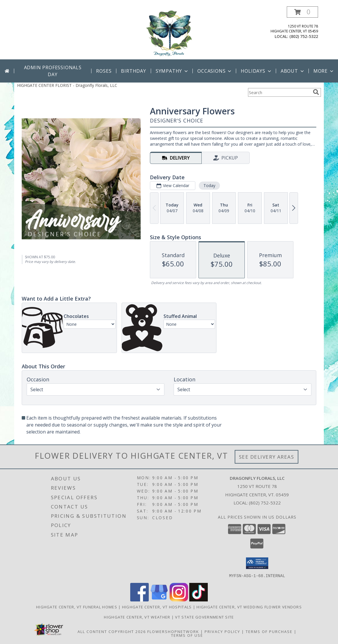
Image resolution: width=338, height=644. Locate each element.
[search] (316, 92)
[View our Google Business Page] (159, 600)
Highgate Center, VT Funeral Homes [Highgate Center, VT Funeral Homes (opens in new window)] (77, 607)
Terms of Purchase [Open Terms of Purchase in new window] (269, 631)
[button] (302, 12)
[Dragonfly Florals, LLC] (169, 33)
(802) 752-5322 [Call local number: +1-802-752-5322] (304, 36)
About (293, 71)
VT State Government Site (204, 617)
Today (209, 185)
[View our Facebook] (139, 600)
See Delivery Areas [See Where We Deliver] (267, 457)
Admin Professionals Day (53, 71)
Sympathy (172, 71)
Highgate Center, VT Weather (137, 617)
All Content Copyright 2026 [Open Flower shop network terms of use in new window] (112, 631)
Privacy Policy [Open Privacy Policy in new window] (222, 631)
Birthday (133, 71)
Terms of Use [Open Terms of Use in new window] (187, 635)
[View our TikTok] (199, 600)
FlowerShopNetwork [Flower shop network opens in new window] (173, 631)
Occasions (215, 71)
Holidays (256, 71)
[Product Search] (279, 92)
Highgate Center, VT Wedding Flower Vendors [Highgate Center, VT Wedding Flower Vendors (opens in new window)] (249, 607)
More (324, 71)
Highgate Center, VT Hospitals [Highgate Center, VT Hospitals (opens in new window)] (157, 607)
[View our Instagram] (179, 600)
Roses (104, 71)
